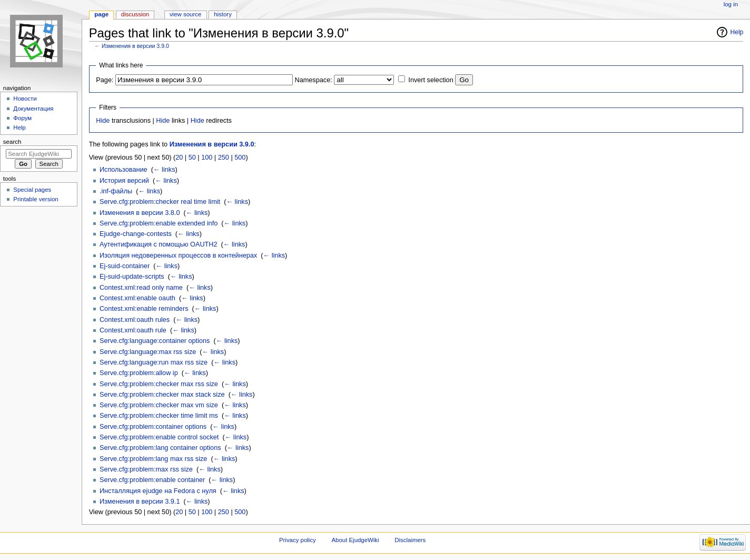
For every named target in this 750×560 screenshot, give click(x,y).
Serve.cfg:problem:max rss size (146, 469)
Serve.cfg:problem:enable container (152, 480)
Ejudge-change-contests (136, 234)
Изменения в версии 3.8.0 (140, 213)
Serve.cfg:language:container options (155, 341)
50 (192, 158)
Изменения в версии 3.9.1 (140, 502)
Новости (25, 99)
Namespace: (314, 80)
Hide (103, 121)
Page (101, 14)
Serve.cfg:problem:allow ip (139, 373)
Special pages (32, 190)
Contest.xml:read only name (141, 288)
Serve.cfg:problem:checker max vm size (159, 405)
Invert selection (431, 80)
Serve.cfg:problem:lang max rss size (154, 459)
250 (224, 158)
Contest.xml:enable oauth (137, 298)
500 (240, 158)
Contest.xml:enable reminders (144, 309)
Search (12, 142)
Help (737, 32)
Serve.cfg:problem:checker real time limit (160, 202)
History (223, 14)
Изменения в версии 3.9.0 (135, 46)
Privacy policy (298, 540)
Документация (33, 109)
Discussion (135, 14)
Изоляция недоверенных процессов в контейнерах (178, 256)
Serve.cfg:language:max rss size (148, 352)
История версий (124, 181)
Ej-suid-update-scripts (132, 277)
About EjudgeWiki (355, 540)
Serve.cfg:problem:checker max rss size (159, 384)
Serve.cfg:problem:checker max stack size (162, 395)
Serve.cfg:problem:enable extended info (159, 223)
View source (185, 14)
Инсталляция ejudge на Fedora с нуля (158, 491)
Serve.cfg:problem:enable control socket (159, 437)
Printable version (36, 199)
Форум (22, 118)
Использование (124, 170)
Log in (731, 4)
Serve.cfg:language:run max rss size (154, 362)
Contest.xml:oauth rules (135, 320)
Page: (105, 80)
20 (179, 158)
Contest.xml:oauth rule (133, 330)
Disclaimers (410, 540)
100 (207, 158)
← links (164, 170)
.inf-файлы (116, 191)
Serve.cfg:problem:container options (153, 427)
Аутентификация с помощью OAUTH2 (159, 244)
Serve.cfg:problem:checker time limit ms (159, 416)
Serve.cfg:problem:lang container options (160, 448)
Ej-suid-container (125, 266)
